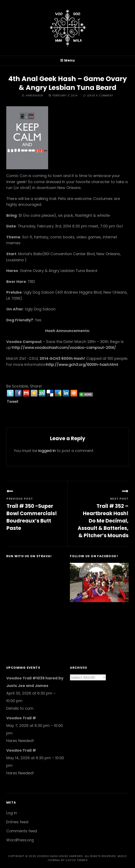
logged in (47, 451)
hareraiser (34, 95)
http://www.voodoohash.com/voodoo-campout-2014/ (64, 347)
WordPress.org (20, 840)
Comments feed (22, 831)
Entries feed (17, 822)
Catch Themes (76, 860)
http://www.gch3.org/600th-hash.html (82, 364)
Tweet (13, 401)
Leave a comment (100, 95)
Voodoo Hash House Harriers (60, 856)
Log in (12, 813)
